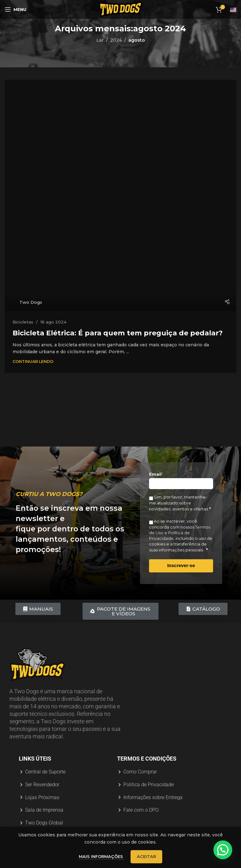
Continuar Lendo (33, 362)
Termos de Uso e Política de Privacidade (180, 533)
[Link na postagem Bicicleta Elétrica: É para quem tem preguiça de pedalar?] (120, 195)
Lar (100, 40)
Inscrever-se (181, 565)
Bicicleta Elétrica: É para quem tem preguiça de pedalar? (118, 333)
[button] (224, 853)
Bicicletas (23, 322)
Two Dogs (31, 302)
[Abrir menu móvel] (16, 9)
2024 (116, 40)
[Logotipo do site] (120, 9)
